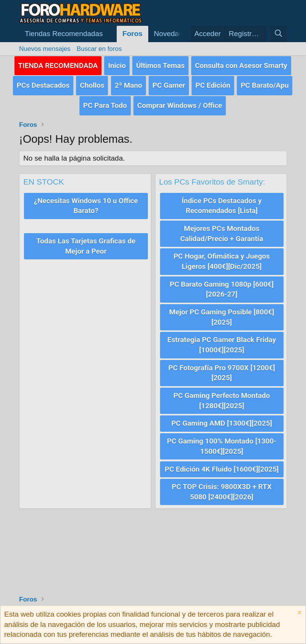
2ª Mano (128, 85)
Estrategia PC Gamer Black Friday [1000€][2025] (222, 344)
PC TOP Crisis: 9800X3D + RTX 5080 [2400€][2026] (222, 491)
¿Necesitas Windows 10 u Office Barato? (86, 205)
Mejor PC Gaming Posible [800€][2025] (222, 317)
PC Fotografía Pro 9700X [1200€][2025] (222, 372)
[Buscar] (278, 34)
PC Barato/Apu (265, 85)
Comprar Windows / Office (180, 105)
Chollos (92, 85)
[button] (68, 34)
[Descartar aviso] (299, 613)
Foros (132, 34)
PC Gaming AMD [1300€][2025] (222, 422)
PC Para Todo (105, 105)
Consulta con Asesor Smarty (241, 65)
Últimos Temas (160, 65)
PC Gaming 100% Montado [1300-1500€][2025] (222, 445)
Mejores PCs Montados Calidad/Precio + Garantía (222, 233)
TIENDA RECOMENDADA (58, 65)
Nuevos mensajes (45, 49)
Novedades (172, 34)
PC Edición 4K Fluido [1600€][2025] (222, 468)
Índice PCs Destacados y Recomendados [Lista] (222, 205)
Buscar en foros (99, 49)
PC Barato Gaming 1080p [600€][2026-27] (221, 289)
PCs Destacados (43, 85)
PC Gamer (169, 85)
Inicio (117, 65)
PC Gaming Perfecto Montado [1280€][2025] (222, 400)
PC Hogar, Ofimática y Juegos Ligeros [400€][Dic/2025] (221, 261)
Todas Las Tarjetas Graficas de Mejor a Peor (86, 246)
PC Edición (213, 85)
